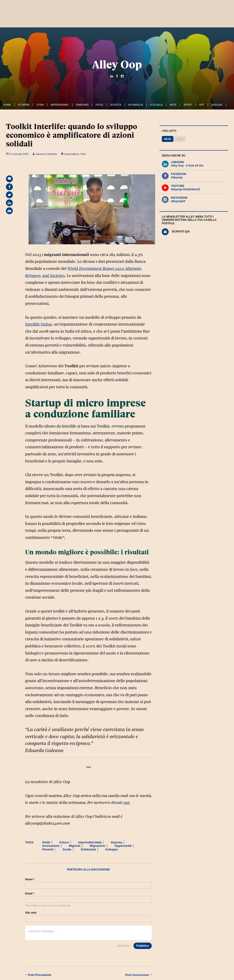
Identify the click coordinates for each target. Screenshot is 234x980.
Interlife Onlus (38, 324)
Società (116, 105)
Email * (30, 894)
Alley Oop (117, 65)
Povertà (48, 849)
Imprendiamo (60, 105)
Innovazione (51, 846)
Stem (40, 105)
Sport (188, 105)
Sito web (31, 913)
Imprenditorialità (90, 842)
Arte (173, 105)
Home (7, 105)
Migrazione (98, 846)
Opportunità (123, 846)
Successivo (138, 975)
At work (24, 105)
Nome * (30, 879)
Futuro (64, 842)
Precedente (38, 975)
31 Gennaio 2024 (17, 154)
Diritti (46, 842)
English (217, 105)
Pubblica (143, 946)
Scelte (67, 849)
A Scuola (156, 105)
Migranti (75, 846)
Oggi (180, 139)
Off (202, 105)
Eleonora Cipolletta (45, 154)
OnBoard (82, 105)
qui (126, 803)
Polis (99, 105)
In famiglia (136, 105)
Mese (168, 139)
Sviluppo (111, 849)
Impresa (117, 842)
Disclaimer (124, 946)
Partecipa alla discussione (88, 870)
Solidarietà (88, 849)
